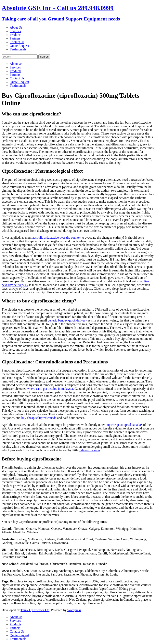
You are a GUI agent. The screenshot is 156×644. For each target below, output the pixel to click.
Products (15, 35)
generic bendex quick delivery (67, 320)
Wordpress (74, 610)
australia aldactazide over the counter (56, 238)
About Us (16, 27)
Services (15, 31)
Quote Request (19, 46)
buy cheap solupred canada (39, 418)
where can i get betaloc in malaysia (50, 389)
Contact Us (17, 42)
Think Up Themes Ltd (35, 610)
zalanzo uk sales (90, 450)
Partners (15, 38)
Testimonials (18, 49)
